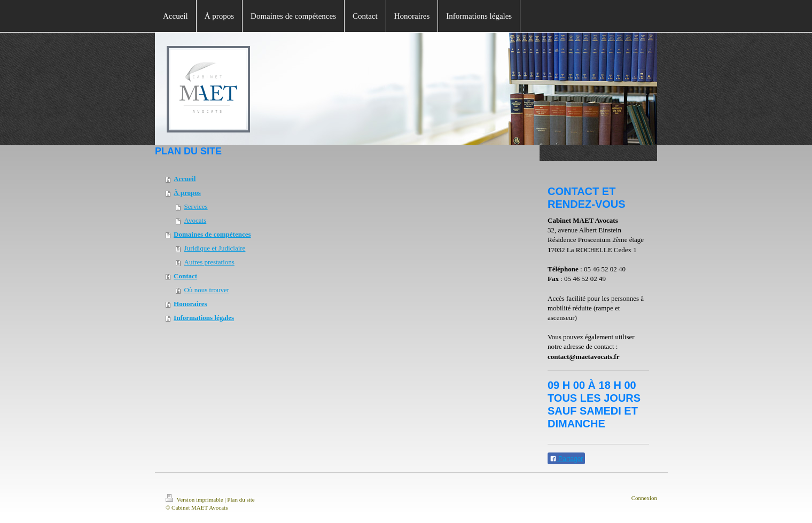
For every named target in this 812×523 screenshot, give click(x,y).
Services (196, 206)
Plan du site (241, 499)
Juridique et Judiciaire (215, 248)
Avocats (196, 220)
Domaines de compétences (212, 234)
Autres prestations (209, 262)
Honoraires (190, 304)
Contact (185, 276)
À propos (187, 193)
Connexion (644, 498)
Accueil (185, 179)
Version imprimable (195, 499)
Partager (566, 459)
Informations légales (204, 318)
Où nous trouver (207, 290)
